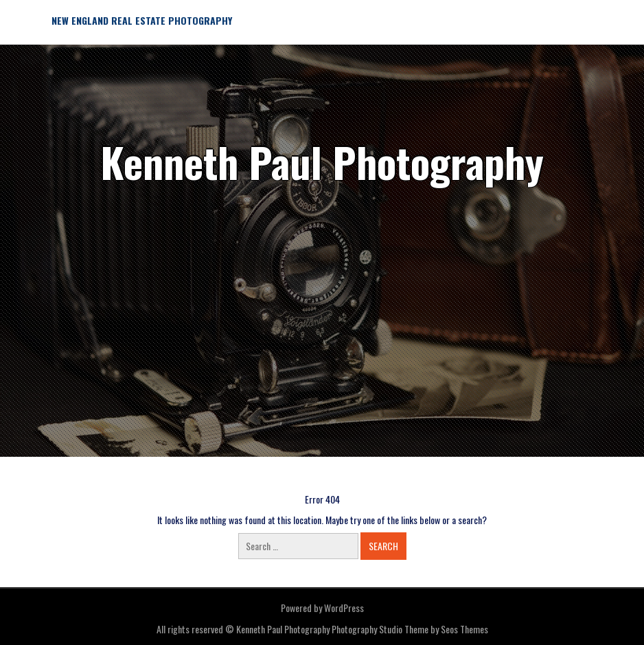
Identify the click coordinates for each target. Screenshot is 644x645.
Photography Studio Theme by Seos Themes (410, 629)
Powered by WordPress (322, 608)
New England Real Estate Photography (142, 20)
